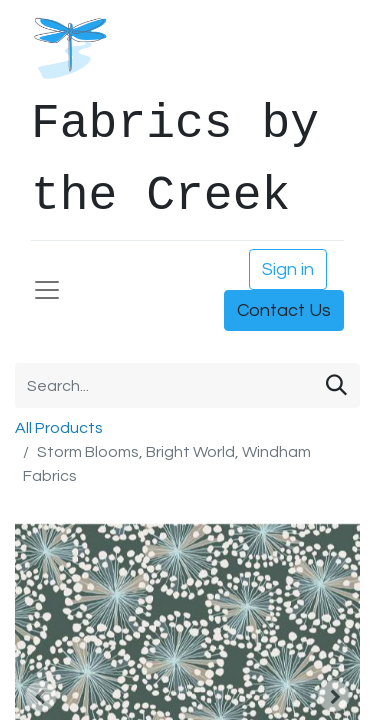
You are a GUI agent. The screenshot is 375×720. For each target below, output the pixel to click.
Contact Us (284, 310)
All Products (59, 428)
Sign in (288, 269)
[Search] (336, 385)
